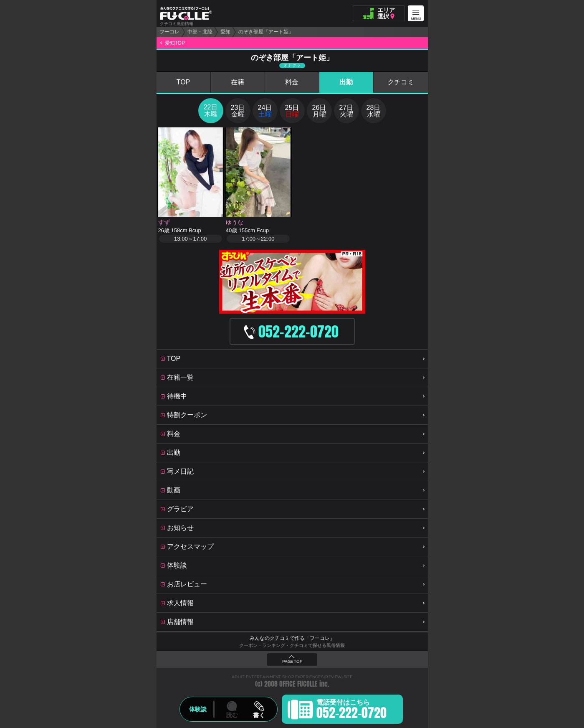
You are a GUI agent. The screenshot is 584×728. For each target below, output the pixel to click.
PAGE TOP (292, 662)
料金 (292, 82)
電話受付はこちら (351, 710)
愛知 (225, 32)
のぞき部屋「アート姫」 (266, 32)
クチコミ (401, 82)
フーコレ (169, 32)
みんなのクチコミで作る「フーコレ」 (292, 638)
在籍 (238, 82)
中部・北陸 (200, 32)
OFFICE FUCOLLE (298, 684)
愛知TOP (175, 43)
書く (259, 715)
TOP (183, 82)
